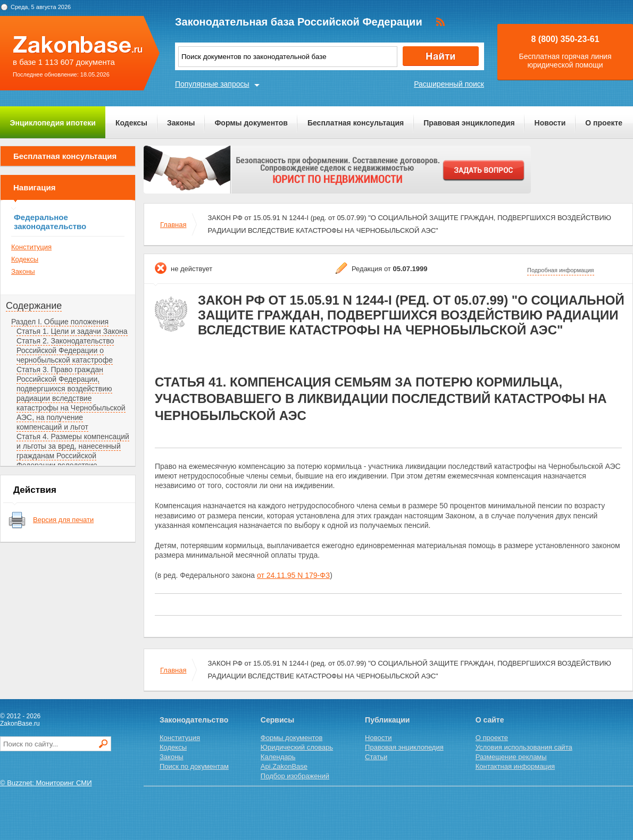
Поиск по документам (194, 766)
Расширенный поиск (449, 84)
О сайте (490, 720)
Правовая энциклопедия (469, 123)
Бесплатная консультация (356, 123)
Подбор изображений (295, 776)
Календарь (278, 757)
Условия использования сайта (524, 747)
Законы (181, 123)
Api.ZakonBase (284, 766)
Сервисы (277, 720)
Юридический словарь (297, 747)
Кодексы (131, 123)
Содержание (34, 306)
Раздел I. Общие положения (60, 322)
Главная (173, 225)
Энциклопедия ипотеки (53, 123)
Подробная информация (561, 270)
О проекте (604, 123)
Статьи (376, 757)
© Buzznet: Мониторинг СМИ (46, 783)
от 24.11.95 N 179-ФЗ (293, 575)
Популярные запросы (212, 84)
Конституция (31, 247)
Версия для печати (63, 520)
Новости (550, 123)
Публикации (387, 720)
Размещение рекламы (511, 757)
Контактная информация (515, 766)
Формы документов (251, 123)
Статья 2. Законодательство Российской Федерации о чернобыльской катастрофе (65, 350)
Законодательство (194, 720)
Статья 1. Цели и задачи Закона (72, 331)
